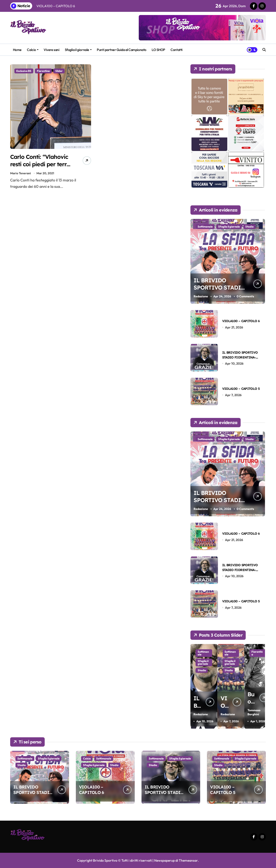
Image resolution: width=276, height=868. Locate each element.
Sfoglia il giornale (78, 50)
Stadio (249, 227)
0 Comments (245, 296)
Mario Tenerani (21, 174)
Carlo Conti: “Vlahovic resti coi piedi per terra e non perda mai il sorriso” (41, 168)
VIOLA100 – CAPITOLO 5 (241, 389)
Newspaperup (164, 860)
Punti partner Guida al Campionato (121, 50)
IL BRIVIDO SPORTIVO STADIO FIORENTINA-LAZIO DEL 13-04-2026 (240, 357)
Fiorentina (43, 71)
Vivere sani (51, 50)
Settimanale (205, 227)
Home (17, 50)
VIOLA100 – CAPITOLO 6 (241, 321)
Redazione (201, 296)
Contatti (176, 50)
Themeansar (189, 860)
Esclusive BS (24, 71)
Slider (59, 71)
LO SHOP (158, 50)
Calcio (33, 50)
